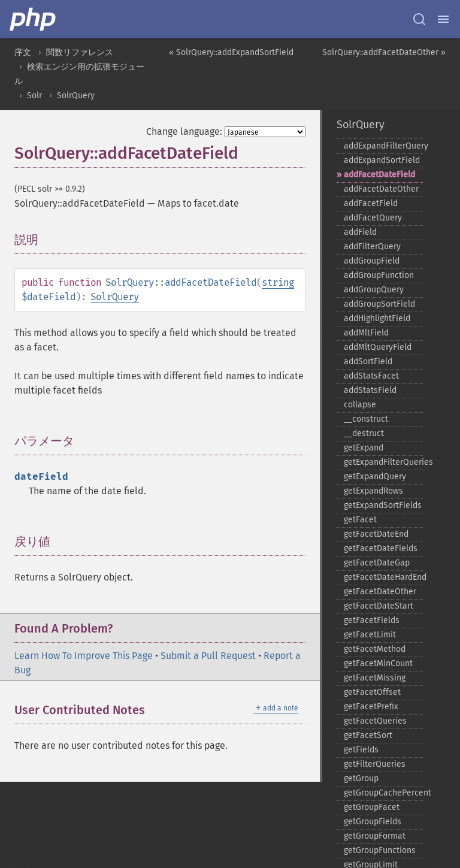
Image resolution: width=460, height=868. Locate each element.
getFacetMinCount (378, 663)
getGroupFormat (375, 836)
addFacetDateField (379, 175)
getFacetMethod (375, 649)
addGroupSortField (379, 304)
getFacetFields (372, 620)
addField (360, 232)
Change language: (184, 131)
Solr (34, 96)
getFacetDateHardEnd (383, 577)
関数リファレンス (80, 52)
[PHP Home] (34, 19)
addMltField (366, 333)
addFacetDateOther (381, 189)
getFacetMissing (375, 678)
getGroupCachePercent (383, 793)
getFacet (360, 520)
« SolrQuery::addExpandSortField (231, 52)
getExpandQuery (375, 477)
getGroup (361, 778)
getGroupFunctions (380, 850)
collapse (360, 405)
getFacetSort (368, 735)
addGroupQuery (374, 290)
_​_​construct (366, 419)
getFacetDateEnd (376, 534)
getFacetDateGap (377, 563)
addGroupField (372, 261)
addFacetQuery (373, 218)
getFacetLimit (370, 635)
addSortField (368, 362)
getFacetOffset (372, 692)
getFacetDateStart (379, 606)
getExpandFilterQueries (383, 462)
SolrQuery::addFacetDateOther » (384, 52)
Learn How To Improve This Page (84, 656)
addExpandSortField (382, 160)
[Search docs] (419, 19)
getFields (361, 750)
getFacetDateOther (380, 592)
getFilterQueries (375, 764)
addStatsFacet (371, 376)
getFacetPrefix (371, 707)
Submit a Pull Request (208, 656)
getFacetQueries (375, 721)
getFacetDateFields (381, 548)
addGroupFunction (379, 275)
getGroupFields (373, 822)
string (278, 282)
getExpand (364, 448)
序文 (23, 52)
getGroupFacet (372, 807)
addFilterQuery (372, 247)
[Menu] (443, 19)
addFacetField (371, 203)
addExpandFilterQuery (383, 146)
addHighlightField (377, 318)
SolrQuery (76, 96)
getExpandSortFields (383, 505)
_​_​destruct (364, 433)
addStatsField (370, 390)
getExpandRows (373, 491)
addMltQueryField (378, 347)
